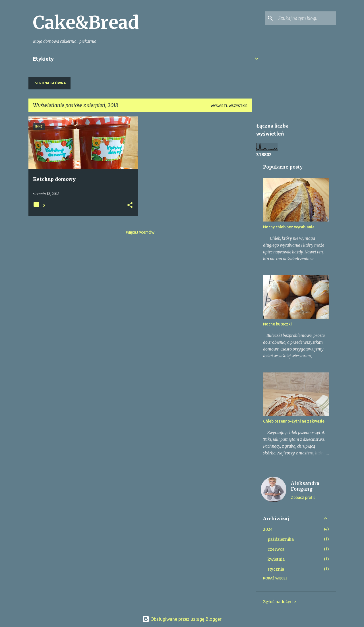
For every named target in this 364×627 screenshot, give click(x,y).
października (281, 539)
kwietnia (276, 559)
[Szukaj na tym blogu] (306, 18)
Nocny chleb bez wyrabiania (289, 227)
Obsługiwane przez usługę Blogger (182, 619)
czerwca (276, 549)
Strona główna (50, 83)
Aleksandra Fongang (305, 486)
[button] (130, 205)
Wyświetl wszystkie (229, 106)
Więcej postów (140, 232)
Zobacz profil (303, 497)
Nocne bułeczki (277, 324)
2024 (268, 529)
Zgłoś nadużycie (279, 602)
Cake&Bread (86, 22)
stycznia (276, 569)
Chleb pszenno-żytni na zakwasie (294, 421)
